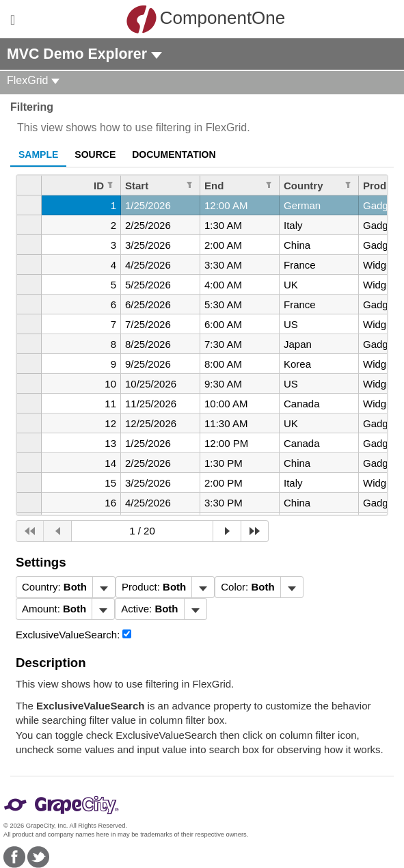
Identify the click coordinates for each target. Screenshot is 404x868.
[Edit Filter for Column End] (269, 184)
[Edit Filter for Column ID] (110, 184)
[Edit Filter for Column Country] (348, 184)
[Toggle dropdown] (104, 587)
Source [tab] (95, 154)
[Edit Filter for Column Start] (189, 184)
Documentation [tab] (174, 154)
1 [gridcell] (113, 205)
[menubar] (66, 587)
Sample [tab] (38, 154)
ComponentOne (206, 19)
